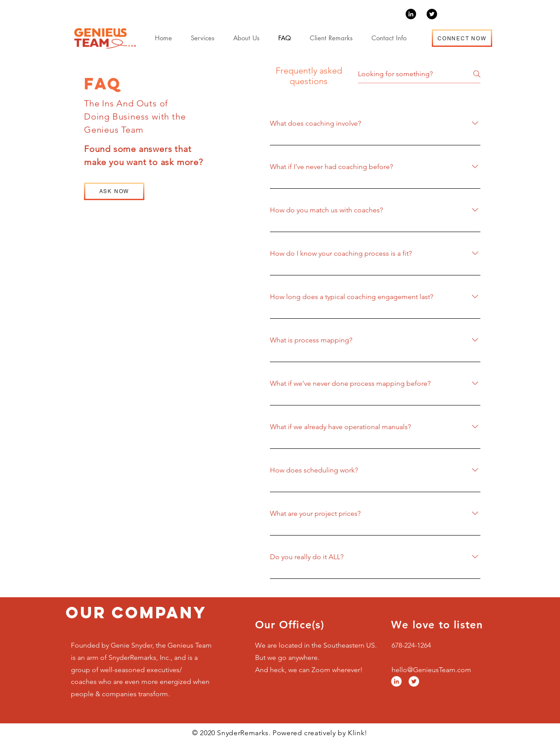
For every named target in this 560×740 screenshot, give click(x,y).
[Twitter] (432, 14)
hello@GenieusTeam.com (431, 670)
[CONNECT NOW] (462, 38)
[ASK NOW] (114, 191)
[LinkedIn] (411, 14)
